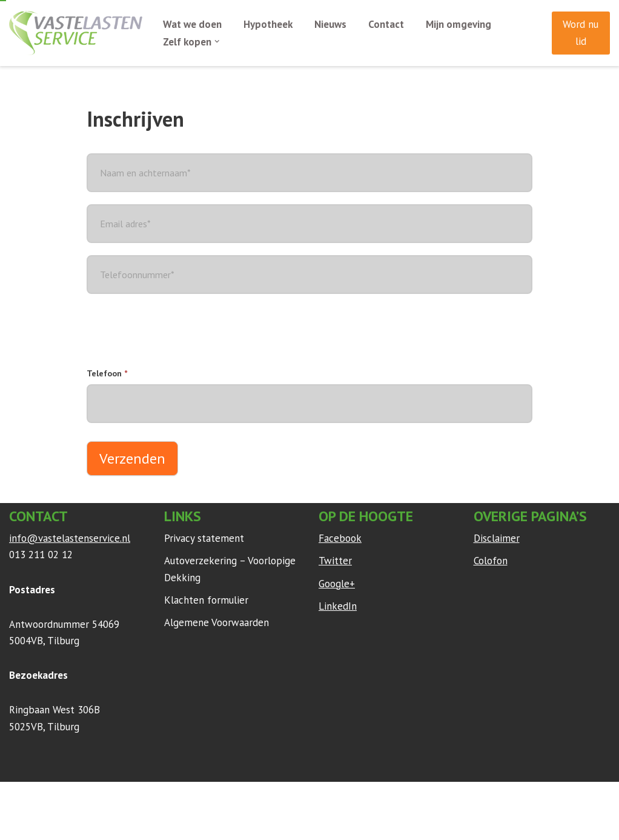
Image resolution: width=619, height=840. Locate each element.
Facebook (340, 538)
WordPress (169, 797)
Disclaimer (497, 538)
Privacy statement (204, 538)
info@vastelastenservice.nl (70, 538)
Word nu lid (581, 32)
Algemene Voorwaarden (217, 622)
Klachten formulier (206, 600)
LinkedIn (338, 606)
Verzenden (132, 458)
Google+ (337, 584)
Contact (386, 24)
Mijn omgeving (458, 24)
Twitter (335, 561)
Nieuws (330, 24)
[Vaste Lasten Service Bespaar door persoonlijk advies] (76, 33)
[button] (217, 42)
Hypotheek (268, 24)
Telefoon (107, 373)
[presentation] (179, 330)
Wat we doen (192, 24)
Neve (21, 797)
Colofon (491, 561)
